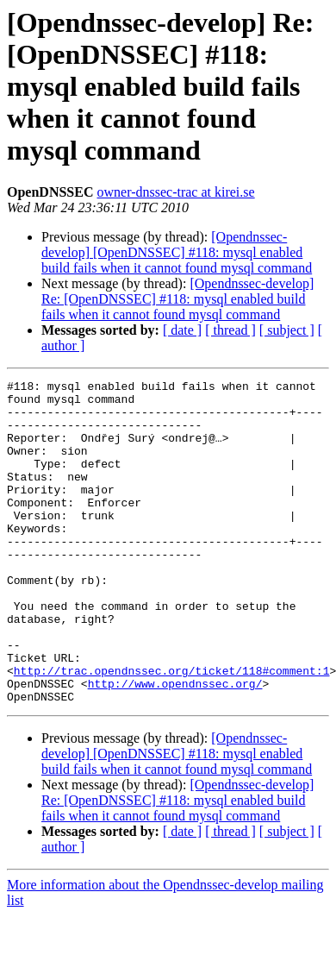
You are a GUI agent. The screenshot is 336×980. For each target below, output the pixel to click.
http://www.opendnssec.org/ (175, 745)
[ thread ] (230, 330)
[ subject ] (287, 330)
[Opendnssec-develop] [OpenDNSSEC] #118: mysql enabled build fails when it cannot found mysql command (177, 252)
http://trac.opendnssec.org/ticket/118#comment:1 (172, 730)
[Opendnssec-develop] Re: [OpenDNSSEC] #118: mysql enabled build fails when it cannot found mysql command (177, 299)
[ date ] (182, 330)
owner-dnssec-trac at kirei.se (175, 192)
